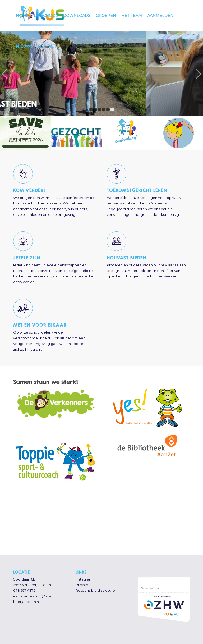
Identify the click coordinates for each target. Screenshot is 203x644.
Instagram (84, 579)
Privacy (82, 585)
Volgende (198, 74)
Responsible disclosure (95, 590)
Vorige (5, 74)
